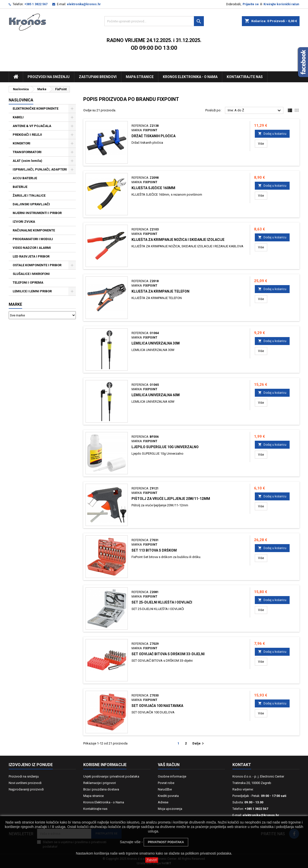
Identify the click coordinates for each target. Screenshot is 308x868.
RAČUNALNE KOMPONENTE (34, 230)
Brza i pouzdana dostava (101, 789)
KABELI (18, 117)
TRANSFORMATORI (27, 152)
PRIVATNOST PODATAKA (166, 842)
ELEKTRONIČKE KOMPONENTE (36, 108)
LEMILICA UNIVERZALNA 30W (156, 343)
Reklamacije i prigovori (100, 783)
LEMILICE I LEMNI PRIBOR (32, 291)
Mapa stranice (140, 77)
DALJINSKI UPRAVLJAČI (31, 204)
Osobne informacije (172, 776)
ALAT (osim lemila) (27, 161)
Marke (15, 304)
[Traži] (154, 21)
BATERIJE (20, 187)
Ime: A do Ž (255, 111)
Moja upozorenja (170, 809)
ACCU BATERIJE (25, 178)
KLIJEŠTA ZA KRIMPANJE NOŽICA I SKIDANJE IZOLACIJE (178, 240)
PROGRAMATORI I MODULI (33, 239)
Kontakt (242, 765)
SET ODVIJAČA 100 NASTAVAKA (157, 706)
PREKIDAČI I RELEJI (27, 135)
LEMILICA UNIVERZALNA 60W (156, 395)
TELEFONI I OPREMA (28, 282)
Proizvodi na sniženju (49, 77)
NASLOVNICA (21, 100)
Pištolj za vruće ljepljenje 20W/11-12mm (171, 499)
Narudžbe (165, 789)
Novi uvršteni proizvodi (25, 783)
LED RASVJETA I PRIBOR (31, 256)
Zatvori (152, 860)
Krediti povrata (168, 796)
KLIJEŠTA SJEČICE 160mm (153, 188)
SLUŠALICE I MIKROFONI (31, 274)
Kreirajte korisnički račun (281, 4)
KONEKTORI (22, 143)
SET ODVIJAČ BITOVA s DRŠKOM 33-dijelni (168, 654)
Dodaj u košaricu (272, 134)
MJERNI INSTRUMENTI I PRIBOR (37, 213)
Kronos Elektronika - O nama (190, 77)
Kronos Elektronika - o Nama (104, 802)
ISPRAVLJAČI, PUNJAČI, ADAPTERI (40, 169)
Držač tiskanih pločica (154, 136)
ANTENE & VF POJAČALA (32, 126)
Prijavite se (251, 4)
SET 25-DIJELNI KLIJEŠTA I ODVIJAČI (162, 602)
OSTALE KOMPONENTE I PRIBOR (37, 265)
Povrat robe (166, 783)
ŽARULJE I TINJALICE (29, 195)
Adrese (163, 802)
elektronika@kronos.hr (84, 4)
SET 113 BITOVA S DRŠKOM (154, 550)
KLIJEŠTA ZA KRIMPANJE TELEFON (160, 291)
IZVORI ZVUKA (24, 222)
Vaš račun (169, 765)
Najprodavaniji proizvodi (26, 789)
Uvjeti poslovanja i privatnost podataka (111, 776)
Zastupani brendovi (98, 77)
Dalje (199, 743)
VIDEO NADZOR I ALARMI (32, 248)
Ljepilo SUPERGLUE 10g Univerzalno (165, 447)
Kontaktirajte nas (245, 77)
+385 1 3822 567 (36, 4)
